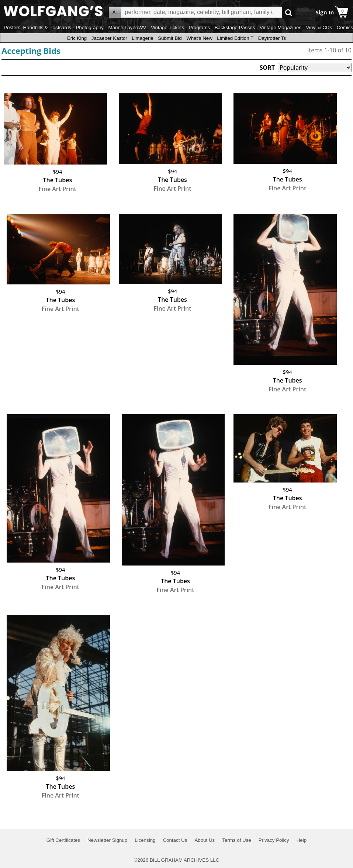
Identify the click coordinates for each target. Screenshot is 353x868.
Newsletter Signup (107, 840)
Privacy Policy (274, 840)
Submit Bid (170, 38)
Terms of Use (237, 840)
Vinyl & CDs (319, 27)
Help (302, 840)
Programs (200, 27)
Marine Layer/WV (127, 27)
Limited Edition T (235, 38)
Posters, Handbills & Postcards (37, 27)
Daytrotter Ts (272, 38)
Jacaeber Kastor (109, 38)
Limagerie (143, 38)
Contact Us (175, 840)
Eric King (77, 38)
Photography (90, 27)
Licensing (145, 840)
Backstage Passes (235, 27)
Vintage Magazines (281, 27)
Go (289, 12)
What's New (199, 38)
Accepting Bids (31, 51)
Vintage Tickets (167, 27)
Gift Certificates (63, 840)
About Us (205, 840)
